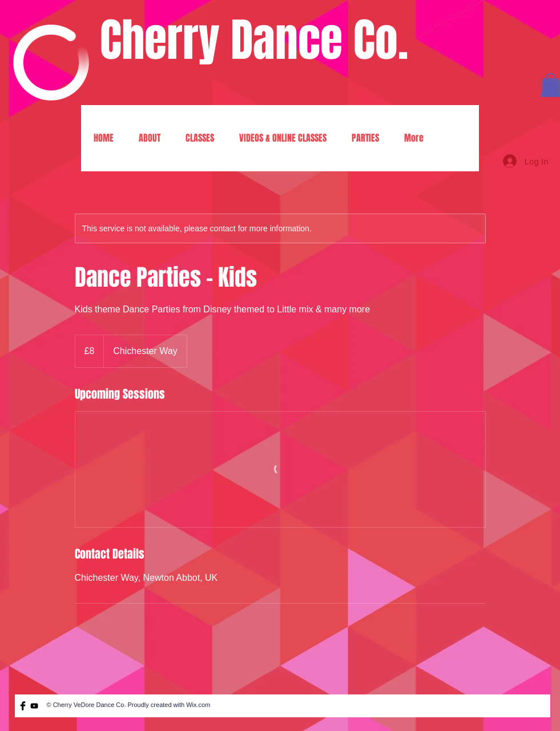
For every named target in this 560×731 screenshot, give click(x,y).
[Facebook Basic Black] (23, 706)
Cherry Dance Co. (254, 40)
